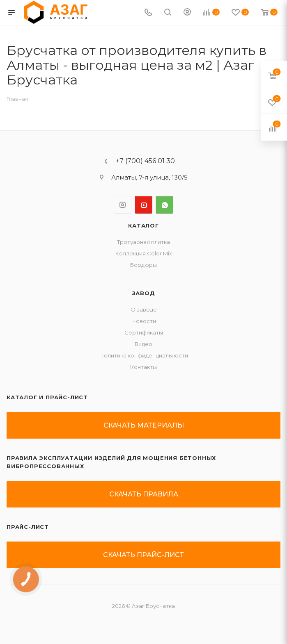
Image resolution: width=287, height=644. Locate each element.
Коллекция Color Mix (144, 253)
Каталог (143, 225)
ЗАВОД (144, 293)
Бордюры (143, 265)
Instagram (123, 205)
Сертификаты (144, 332)
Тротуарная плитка (143, 242)
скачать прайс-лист (143, 555)
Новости (144, 321)
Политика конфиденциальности (144, 355)
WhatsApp (164, 205)
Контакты (143, 367)
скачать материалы (144, 425)
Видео (143, 344)
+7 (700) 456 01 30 (145, 161)
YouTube (143, 205)
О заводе (144, 309)
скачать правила (144, 494)
